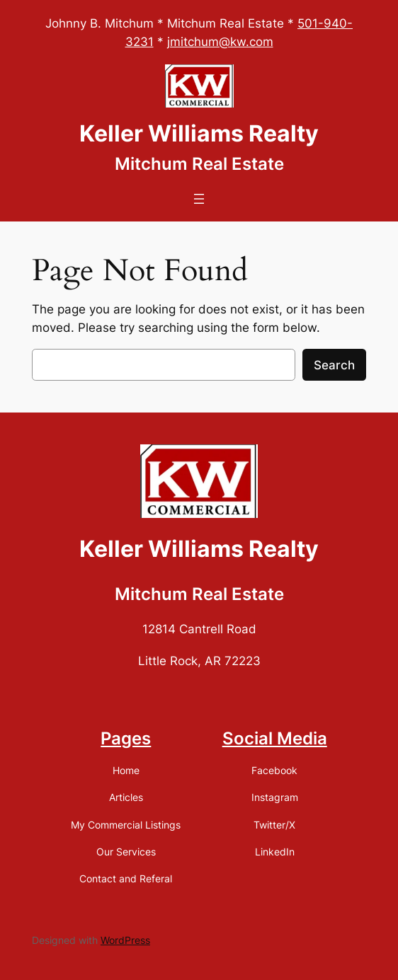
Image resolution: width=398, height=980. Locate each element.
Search (334, 365)
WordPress (125, 940)
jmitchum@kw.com (220, 42)
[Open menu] (199, 199)
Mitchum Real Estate (199, 164)
